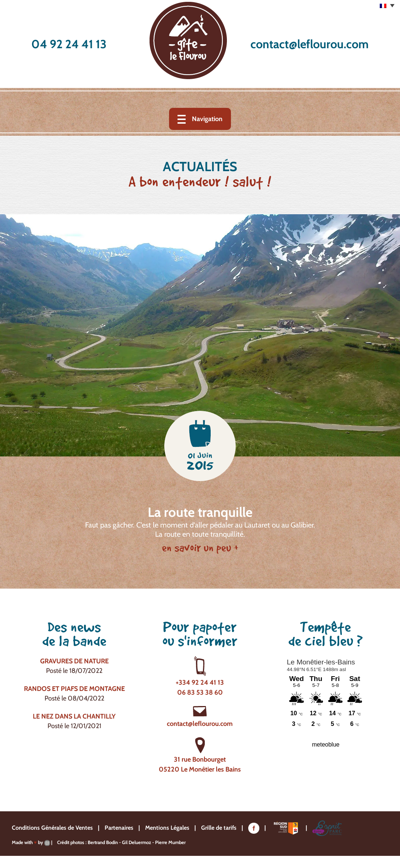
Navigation (207, 119)
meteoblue (326, 744)
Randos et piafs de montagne (74, 689)
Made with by (31, 842)
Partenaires (119, 828)
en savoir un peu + (200, 548)
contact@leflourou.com (310, 44)
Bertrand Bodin (103, 842)
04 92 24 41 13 (69, 44)
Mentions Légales (167, 828)
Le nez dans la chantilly (74, 716)
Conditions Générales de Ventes (52, 828)
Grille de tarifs (219, 828)
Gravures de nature (74, 661)
